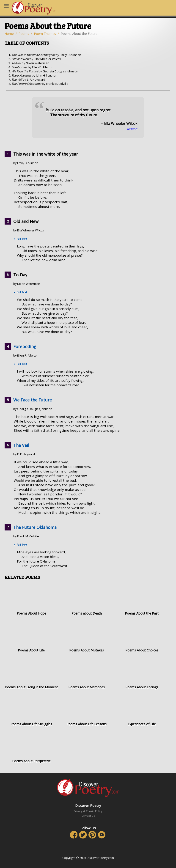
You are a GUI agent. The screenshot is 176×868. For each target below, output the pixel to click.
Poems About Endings (142, 673)
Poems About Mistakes (87, 637)
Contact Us (88, 816)
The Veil (21, 445)
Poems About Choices (142, 637)
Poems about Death (87, 600)
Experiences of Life (142, 710)
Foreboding (25, 346)
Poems (24, 34)
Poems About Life (31, 637)
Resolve (132, 129)
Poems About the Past (142, 600)
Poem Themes (45, 34)
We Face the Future (33, 400)
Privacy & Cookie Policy (88, 811)
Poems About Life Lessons (87, 710)
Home (9, 34)
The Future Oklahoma (35, 527)
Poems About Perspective (31, 747)
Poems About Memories (87, 673)
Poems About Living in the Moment (31, 673)
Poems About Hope (31, 600)
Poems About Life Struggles (31, 710)
